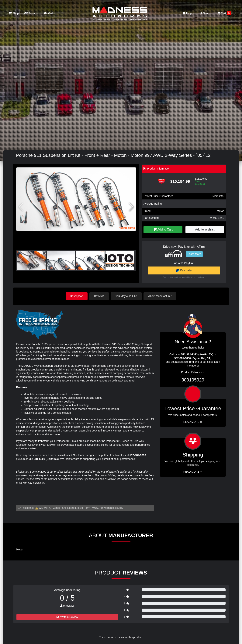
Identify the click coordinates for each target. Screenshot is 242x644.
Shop (14, 13)
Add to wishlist (205, 229)
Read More (193, 422)
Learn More (194, 254)
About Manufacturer (160, 296)
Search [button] (206, 13)
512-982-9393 (138, 455)
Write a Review (67, 617)
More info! (218, 196)
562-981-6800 (37, 459)
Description (77, 296)
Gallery (50, 13)
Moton (221, 211)
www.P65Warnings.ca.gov (108, 508)
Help (188, 13)
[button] (131, 207)
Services (31, 13)
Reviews (100, 296)
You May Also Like (127, 296)
